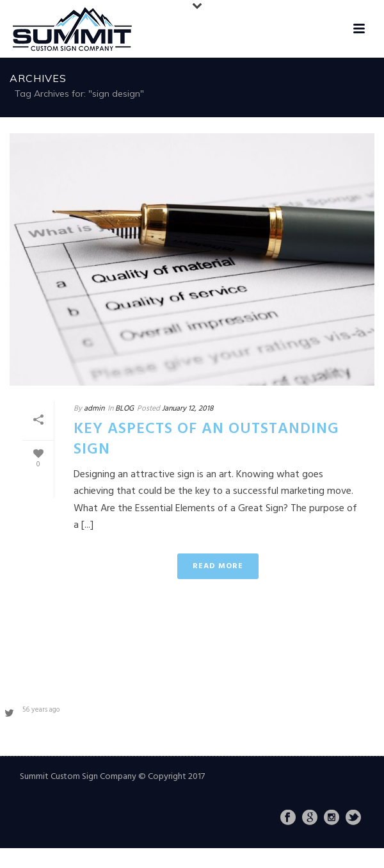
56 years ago (41, 710)
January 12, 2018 (188, 409)
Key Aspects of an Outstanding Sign (206, 439)
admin (94, 409)
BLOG (124, 409)
